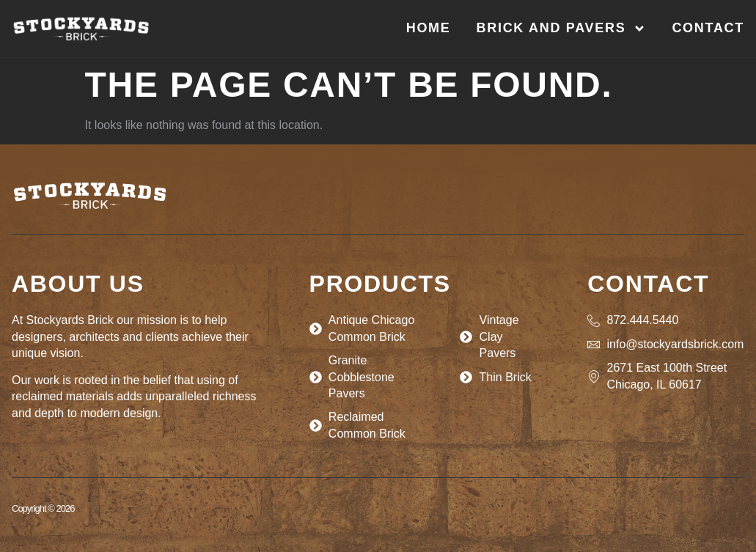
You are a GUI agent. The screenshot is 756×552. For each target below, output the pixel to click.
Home (429, 28)
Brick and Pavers (562, 29)
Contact (708, 28)
